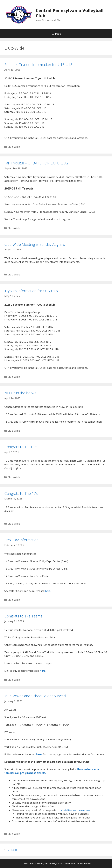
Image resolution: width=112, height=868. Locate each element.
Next (16, 850)
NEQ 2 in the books (20, 393)
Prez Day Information (21, 540)
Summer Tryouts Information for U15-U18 (38, 65)
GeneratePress (84, 863)
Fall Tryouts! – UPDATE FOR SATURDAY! (37, 163)
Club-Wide (14, 147)
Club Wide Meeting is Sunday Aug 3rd (35, 244)
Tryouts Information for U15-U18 (31, 291)
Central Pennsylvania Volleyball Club (70, 13)
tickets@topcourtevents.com (76, 810)
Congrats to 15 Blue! (21, 447)
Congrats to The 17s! (21, 493)
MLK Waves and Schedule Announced (35, 696)
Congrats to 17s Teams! (24, 616)
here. (48, 591)
